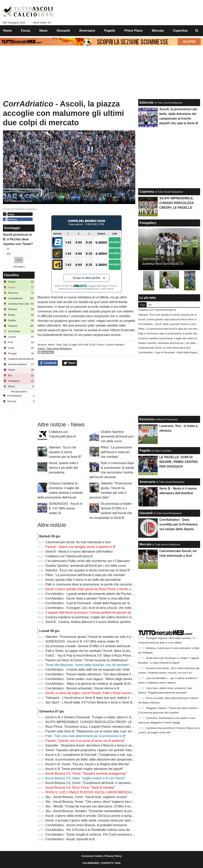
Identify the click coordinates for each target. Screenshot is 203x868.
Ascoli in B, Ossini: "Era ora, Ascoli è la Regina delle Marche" (88, 764)
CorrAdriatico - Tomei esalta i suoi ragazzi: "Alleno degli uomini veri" (92, 679)
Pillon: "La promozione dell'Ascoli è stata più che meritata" (116, 452)
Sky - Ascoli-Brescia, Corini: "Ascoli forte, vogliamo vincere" (86, 797)
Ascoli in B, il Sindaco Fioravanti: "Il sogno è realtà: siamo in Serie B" (93, 717)
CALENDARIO (91, 863)
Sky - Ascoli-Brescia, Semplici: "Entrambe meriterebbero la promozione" (95, 811)
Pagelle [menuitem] (110, 31)
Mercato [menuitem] (158, 31)
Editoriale (146, 102)
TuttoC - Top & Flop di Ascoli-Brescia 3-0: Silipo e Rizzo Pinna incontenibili (97, 655)
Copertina (147, 192)
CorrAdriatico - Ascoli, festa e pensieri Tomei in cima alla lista (88, 598)
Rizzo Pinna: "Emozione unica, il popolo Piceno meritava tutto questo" (94, 727)
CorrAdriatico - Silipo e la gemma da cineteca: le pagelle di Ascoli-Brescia (96, 684)
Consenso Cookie (92, 856)
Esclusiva (147, 419)
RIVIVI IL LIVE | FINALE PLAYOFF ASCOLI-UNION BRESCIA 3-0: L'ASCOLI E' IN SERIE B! (110, 792)
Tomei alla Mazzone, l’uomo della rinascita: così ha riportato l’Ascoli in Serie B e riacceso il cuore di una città (120, 665)
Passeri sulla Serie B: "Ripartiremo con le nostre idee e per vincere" (92, 731)
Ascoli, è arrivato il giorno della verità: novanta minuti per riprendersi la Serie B (99, 820)
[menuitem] (197, 31)
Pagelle (145, 451)
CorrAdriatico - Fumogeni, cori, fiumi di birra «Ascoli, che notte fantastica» (96, 608)
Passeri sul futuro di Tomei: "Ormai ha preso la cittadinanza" (87, 660)
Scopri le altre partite (86, 278)
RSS (118, 863)
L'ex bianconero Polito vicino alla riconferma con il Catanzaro (88, 561)
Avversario (147, 482)
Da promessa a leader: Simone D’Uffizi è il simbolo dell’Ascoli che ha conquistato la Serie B (109, 646)
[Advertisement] (86, 394)
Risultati (19, 267)
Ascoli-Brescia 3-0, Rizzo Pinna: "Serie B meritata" (80, 788)
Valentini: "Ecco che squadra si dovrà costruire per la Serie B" (65, 452)
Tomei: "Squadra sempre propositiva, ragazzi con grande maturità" (91, 750)
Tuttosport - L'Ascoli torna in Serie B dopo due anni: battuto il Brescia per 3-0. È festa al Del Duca (113, 698)
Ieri (150, 305)
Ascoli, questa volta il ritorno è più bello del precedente (63, 468)
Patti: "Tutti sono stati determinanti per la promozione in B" (86, 736)
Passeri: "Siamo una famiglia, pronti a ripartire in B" (81, 547)
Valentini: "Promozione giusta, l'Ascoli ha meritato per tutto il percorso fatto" (97, 637)
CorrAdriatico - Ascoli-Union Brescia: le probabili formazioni (86, 825)
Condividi (48, 363)
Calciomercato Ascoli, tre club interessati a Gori (78, 542)
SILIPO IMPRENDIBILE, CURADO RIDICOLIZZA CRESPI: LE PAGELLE (96, 722)
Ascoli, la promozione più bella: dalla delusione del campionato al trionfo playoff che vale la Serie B (114, 759)
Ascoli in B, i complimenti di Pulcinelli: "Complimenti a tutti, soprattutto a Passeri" (101, 755)
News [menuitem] (44, 31)
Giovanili (146, 513)
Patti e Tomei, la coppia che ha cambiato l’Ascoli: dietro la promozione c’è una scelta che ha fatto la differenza (121, 651)
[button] (19, 260)
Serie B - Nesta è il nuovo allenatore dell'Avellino (79, 552)
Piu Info (115, 242)
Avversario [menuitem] (87, 31)
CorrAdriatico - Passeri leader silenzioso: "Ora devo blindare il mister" (93, 674)
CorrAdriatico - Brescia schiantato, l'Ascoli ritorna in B (82, 688)
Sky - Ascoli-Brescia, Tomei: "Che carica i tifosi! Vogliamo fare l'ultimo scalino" (99, 802)
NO (9, 254)
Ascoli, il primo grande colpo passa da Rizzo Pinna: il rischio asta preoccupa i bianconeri (106, 589)
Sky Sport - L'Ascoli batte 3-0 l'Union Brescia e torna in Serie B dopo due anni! (100, 702)
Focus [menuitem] (26, 31)
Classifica (11, 275)
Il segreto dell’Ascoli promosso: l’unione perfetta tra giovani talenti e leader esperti (102, 613)
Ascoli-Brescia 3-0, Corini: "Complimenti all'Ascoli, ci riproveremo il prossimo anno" (102, 783)
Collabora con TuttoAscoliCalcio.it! (69, 556)
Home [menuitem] (7, 31)
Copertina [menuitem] (180, 31)
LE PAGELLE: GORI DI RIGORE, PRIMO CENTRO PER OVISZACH (178, 462)
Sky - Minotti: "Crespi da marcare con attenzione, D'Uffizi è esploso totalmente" (100, 806)
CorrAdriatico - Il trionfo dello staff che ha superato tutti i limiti (88, 670)
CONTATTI (107, 863)
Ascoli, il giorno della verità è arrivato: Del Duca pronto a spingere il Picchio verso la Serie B (109, 816)
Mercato (145, 544)
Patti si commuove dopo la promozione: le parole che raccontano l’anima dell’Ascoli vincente (109, 584)
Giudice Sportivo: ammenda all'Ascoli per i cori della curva (118, 436)
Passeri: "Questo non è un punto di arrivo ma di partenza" (85, 741)
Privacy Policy (113, 856)
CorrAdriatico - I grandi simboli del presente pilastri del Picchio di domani (96, 594)
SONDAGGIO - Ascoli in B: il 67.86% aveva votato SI (66, 508)
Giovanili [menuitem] (63, 31)
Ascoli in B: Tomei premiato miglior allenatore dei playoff (84, 769)
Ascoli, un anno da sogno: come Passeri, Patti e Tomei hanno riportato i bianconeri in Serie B (110, 693)
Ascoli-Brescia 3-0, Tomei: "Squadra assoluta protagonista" (86, 774)
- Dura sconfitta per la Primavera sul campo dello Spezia (178, 524)
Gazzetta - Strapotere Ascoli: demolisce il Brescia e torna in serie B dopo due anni (102, 745)
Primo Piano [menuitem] (133, 31)
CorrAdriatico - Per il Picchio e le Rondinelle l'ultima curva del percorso (94, 830)
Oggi (142, 305)
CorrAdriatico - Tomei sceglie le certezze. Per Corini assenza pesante (93, 834)
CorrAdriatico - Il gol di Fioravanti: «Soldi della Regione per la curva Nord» (97, 603)
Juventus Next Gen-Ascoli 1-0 (163, 264)
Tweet (70, 363)
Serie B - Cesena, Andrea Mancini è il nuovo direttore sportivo (88, 622)
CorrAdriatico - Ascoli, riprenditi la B (70, 839)
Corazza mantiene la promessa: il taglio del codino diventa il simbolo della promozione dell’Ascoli (113, 617)
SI (8, 249)
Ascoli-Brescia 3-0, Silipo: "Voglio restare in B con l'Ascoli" (85, 778)
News (51, 345)
